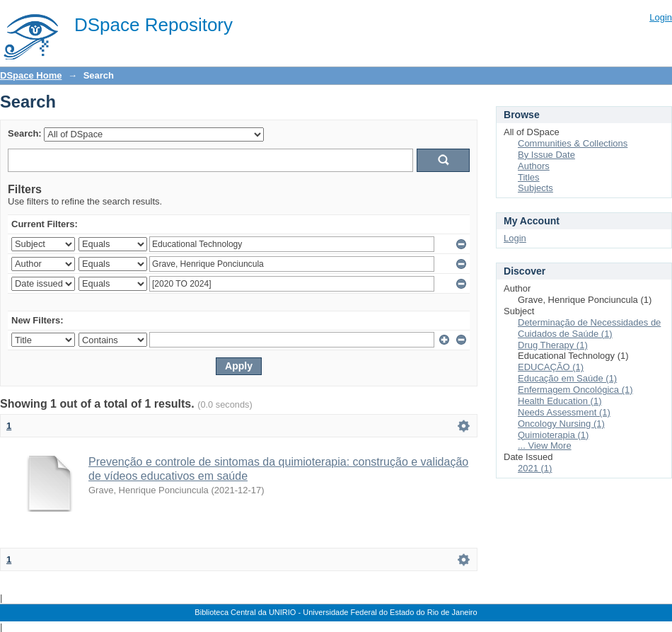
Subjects (535, 188)
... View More (545, 446)
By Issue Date (546, 155)
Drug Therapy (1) (553, 345)
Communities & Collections (573, 143)
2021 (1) (535, 468)
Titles (529, 177)
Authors (534, 166)
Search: (25, 133)
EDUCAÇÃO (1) (551, 367)
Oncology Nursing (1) (561, 424)
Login (661, 17)
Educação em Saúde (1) (567, 378)
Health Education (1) (560, 401)
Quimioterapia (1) (553, 435)
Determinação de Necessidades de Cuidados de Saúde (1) (589, 328)
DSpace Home (31, 75)
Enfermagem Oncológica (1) (575, 390)
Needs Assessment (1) (564, 412)
